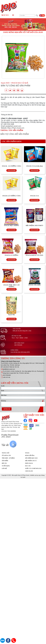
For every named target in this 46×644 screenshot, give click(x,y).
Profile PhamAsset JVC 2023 (10, 436)
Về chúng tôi (6, 456)
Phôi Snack (29, 463)
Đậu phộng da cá (31, 461)
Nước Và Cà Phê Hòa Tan (33, 468)
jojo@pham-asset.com (13, 126)
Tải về (5, 445)
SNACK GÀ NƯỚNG (11, 255)
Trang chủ (5, 453)
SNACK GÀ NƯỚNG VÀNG (11, 196)
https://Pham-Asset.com (16, 128)
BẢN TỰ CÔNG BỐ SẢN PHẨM (16, 86)
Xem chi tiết (11, 170)
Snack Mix (11, 315)
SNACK (27, 453)
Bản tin (4, 463)
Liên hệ (4, 468)
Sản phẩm (5, 461)
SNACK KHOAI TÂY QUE (35, 255)
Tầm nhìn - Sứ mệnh (8, 458)
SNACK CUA (35, 196)
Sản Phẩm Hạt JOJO (31, 458)
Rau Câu (28, 466)
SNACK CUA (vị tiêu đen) (34, 166)
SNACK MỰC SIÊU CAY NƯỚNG (12, 286)
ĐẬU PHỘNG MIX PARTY (34, 225)
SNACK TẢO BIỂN (35, 285)
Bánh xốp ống (30, 456)
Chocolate (29, 471)
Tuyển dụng (6, 466)
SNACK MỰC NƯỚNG (11, 225)
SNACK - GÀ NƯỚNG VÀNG (11, 166)
